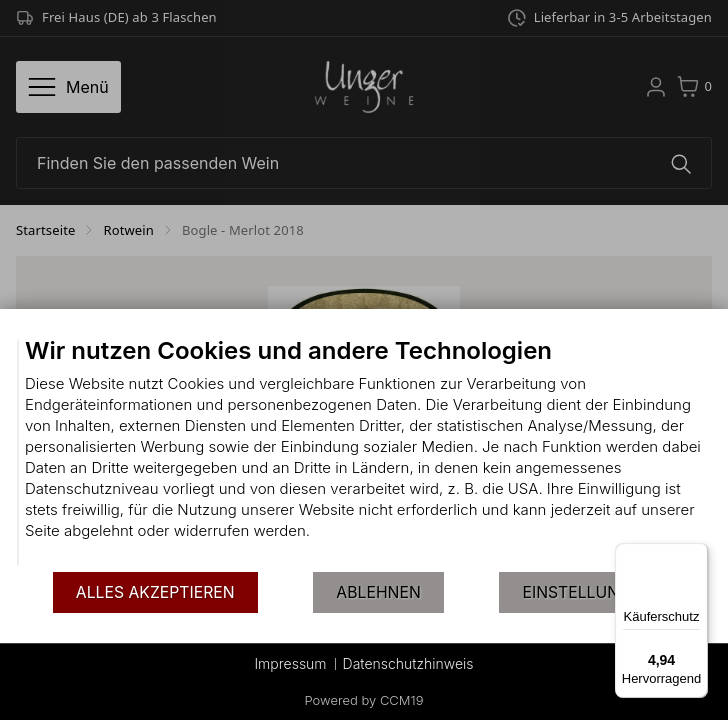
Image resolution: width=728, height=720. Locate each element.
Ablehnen (378, 592)
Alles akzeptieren (155, 592)
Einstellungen (587, 592)
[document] (364, 453)
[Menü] (696, 555)
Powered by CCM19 (364, 700)
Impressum (290, 663)
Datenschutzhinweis (408, 663)
